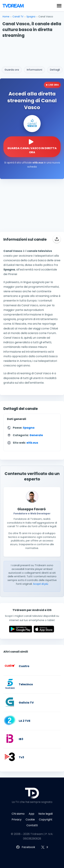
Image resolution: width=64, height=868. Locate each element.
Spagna (31, 17)
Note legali (45, 814)
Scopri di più (41, 584)
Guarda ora (12, 70)
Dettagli (55, 70)
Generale (36, 435)
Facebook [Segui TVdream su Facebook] (26, 847)
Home (6, 17)
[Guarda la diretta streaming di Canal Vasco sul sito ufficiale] (32, 147)
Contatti (32, 825)
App (31, 814)
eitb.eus (32, 443)
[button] (59, 5)
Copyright (46, 820)
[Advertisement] (32, 51)
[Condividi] (57, 239)
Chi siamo (18, 814)
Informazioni (34, 70)
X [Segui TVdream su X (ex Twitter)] (45, 847)
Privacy (17, 820)
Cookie (30, 820)
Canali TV (18, 17)
